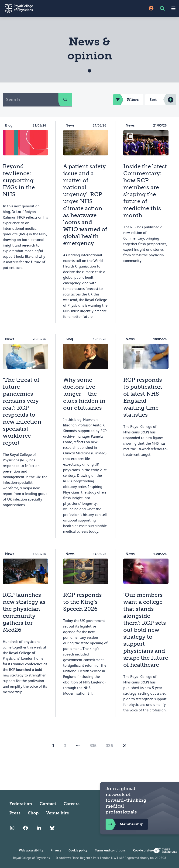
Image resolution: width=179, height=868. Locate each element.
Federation (21, 804)
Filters (126, 100)
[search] (65, 99)
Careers (72, 804)
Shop (33, 813)
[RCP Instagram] (12, 828)
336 (109, 746)
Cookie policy (78, 850)
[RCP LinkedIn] (39, 828)
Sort (153, 100)
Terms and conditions (110, 850)
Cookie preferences (147, 850)
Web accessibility (31, 850)
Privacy (56, 850)
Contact (48, 804)
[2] (125, 746)
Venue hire (58, 813)
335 (93, 746)
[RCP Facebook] (26, 828)
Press (15, 813)
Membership (124, 824)
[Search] (31, 99)
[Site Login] (151, 9)
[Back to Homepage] (45, 8)
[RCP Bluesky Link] (52, 828)
